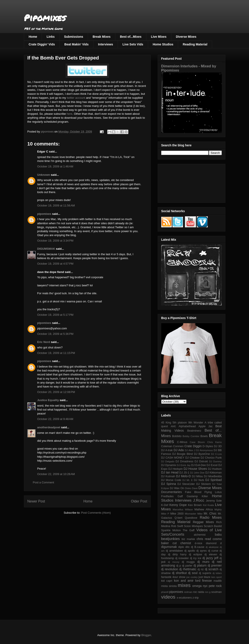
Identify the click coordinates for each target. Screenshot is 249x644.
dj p (179, 566)
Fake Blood (193, 492)
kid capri (167, 581)
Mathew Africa (203, 509)
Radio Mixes (211, 518)
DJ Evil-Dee (199, 465)
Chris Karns (214, 442)
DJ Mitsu (197, 476)
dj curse (213, 551)
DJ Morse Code (171, 480)
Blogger (146, 635)
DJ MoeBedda (213, 476)
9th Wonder (196, 423)
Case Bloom (197, 442)
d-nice (199, 543)
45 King (166, 423)
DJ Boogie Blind (182, 454)
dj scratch (212, 569)
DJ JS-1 (184, 473)
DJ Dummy (215, 461)
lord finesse (204, 581)
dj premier (215, 565)
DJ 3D (218, 446)
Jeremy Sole (214, 501)
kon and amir (184, 581)
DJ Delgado (168, 461)
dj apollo (190, 551)
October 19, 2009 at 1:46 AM (55, 166)
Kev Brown (195, 505)
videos (168, 597)
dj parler (187, 566)
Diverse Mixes (186, 37)
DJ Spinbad (213, 480)
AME (173, 426)
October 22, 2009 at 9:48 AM (55, 419)
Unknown (44, 175)
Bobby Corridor (191, 436)
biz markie (188, 539)
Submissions (74, 37)
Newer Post (36, 501)
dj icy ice (196, 558)
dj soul (193, 573)
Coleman (167, 446)
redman (188, 592)
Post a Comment (44, 482)
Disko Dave (191, 488)
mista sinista (169, 586)
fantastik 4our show (173, 577)
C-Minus (182, 442)
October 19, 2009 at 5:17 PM (55, 315)
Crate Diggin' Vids (42, 44)
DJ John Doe (197, 473)
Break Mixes (102, 37)
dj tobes (217, 573)
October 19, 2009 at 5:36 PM (55, 334)
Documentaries (172, 492)
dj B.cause (198, 547)
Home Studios (163, 44)
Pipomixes (45, 18)
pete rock (215, 586)
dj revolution (170, 569)
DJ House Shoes (195, 469)
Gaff (180, 496)
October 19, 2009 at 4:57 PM (55, 264)
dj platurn (200, 565)
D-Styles (208, 446)
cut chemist (182, 543)
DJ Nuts (199, 480)
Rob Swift (177, 526)
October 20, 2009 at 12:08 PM (56, 392)
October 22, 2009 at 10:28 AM (56, 474)
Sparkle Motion (171, 530)
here (70, 114)
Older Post (139, 501)
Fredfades (167, 496)
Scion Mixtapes (193, 526)
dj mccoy (174, 562)
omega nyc (200, 586)
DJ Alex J (190, 450)
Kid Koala (208, 505)
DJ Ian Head (170, 472)
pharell (165, 592)
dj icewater (182, 558)
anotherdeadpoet (49, 427)
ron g (208, 592)
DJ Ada (179, 450)
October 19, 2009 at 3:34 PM (55, 241)
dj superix (205, 573)
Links (51, 37)
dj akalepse (212, 547)
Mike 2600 (177, 514)
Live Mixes (159, 37)
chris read (204, 539)
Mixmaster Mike (194, 514)
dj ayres (202, 551)
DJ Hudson (215, 469)
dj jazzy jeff (210, 558)
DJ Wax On (177, 488)
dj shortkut (179, 573)
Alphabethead (187, 426)
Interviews (106, 44)
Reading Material (195, 44)
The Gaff (188, 530)
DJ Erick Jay (184, 465)
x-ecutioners (184, 598)
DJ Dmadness (184, 461)
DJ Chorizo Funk (211, 458)
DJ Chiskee (193, 458)
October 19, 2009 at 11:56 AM (56, 205)
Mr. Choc (210, 513)
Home (33, 37)
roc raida (198, 592)
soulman (217, 592)
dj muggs (188, 562)
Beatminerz (194, 431)
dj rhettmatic (188, 569)
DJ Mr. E (188, 480)
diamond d (214, 543)
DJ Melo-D (184, 476)
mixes (184, 585)
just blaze (204, 577)
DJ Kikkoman (214, 473)
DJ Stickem (203, 484)
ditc (188, 547)
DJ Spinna (169, 484)
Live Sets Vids (133, 44)
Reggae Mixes (203, 522)
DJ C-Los (216, 454)
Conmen (178, 446)
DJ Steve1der (186, 484)
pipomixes (44, 214)
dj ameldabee (174, 551)
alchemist (200, 535)
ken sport (216, 577)
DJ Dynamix (169, 465)
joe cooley (192, 577)
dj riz (201, 569)
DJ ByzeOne (202, 454)
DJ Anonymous (204, 450)
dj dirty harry (177, 554)
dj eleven (211, 554)
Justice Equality (48, 400)
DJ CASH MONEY (173, 458)
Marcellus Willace (183, 509)
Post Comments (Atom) (96, 513)
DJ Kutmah (168, 476)
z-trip (196, 598)
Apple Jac (206, 426)
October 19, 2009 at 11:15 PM (56, 353)
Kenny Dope (178, 505)
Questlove (191, 518)
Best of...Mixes (131, 37)
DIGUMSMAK (46, 249)
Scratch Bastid (213, 526)
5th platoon (180, 423)
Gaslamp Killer (197, 496)
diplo (181, 547)
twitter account (76, 98)
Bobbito (177, 436)
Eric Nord (44, 342)
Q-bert (178, 518)
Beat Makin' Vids (76, 44)
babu (218, 535)
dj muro (203, 562)
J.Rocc (199, 500)
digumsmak (169, 547)
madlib (218, 581)
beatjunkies (171, 539)
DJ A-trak (167, 450)
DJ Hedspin (176, 469)
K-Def (165, 505)
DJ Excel (212, 465)
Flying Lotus (213, 492)
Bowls (204, 436)
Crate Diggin (193, 446)
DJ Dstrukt (201, 461)
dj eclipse (195, 554)
